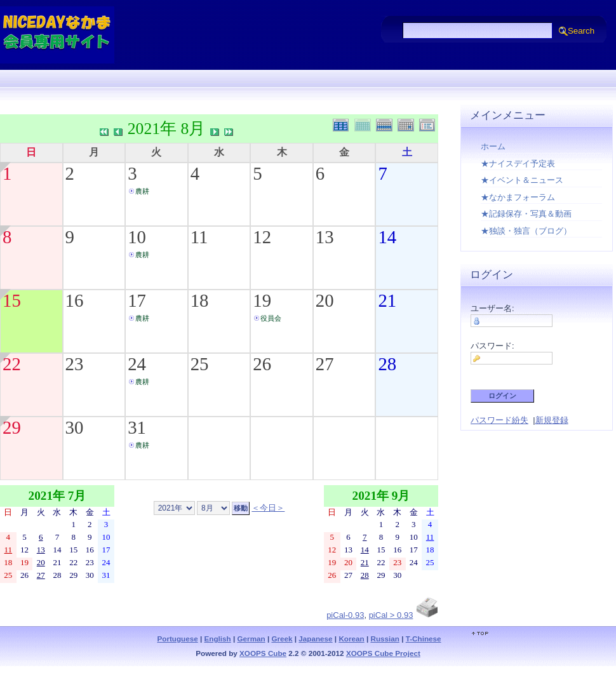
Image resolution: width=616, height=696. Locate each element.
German (251, 639)
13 (325, 237)
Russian (385, 639)
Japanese (315, 639)
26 (262, 364)
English (218, 639)
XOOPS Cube (263, 653)
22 (12, 364)
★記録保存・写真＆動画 (526, 214)
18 (200, 300)
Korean (351, 639)
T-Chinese (424, 639)
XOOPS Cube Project (383, 653)
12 (262, 237)
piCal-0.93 (345, 615)
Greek (282, 639)
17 (137, 300)
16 (75, 300)
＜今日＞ (268, 508)
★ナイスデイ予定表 (518, 164)
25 (200, 364)
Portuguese (177, 639)
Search (581, 31)
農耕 (142, 191)
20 (325, 300)
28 (387, 364)
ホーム (493, 146)
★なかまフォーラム (518, 197)
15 (12, 300)
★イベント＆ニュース (522, 180)
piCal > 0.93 (391, 615)
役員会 (271, 318)
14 (387, 237)
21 (387, 300)
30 (75, 427)
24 (137, 364)
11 (199, 237)
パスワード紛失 (499, 420)
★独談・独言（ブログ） (526, 231)
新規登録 (552, 420)
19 (262, 300)
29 (12, 427)
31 (137, 427)
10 (137, 237)
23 (75, 364)
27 (325, 364)
